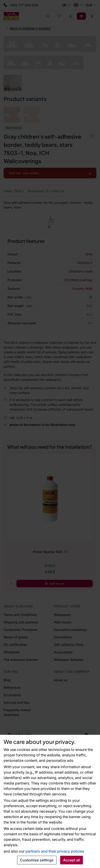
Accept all (72, 860)
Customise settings (37, 860)
